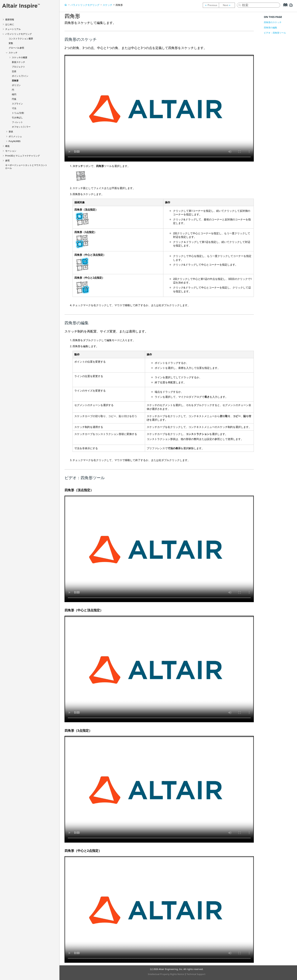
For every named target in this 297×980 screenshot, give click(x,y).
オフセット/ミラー (21, 127)
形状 (11, 131)
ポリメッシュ (15, 136)
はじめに (10, 24)
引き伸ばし (17, 117)
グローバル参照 (16, 48)
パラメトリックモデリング (18, 34)
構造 (7, 146)
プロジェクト (18, 67)
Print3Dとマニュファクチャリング (23, 156)
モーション (11, 151)
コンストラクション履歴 (21, 38)
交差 (14, 71)
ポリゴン (16, 85)
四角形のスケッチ (273, 22)
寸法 (14, 108)
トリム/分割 (18, 113)
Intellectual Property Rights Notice (166, 974)
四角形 (15, 80)
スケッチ (13, 53)
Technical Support (196, 974)
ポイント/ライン (20, 76)
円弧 (14, 99)
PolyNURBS (15, 141)
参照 (7, 160)
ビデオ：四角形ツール (275, 33)
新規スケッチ (18, 62)
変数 (11, 43)
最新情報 (10, 19)
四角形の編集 (270, 27)
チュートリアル (13, 29)
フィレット (17, 122)
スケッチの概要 (20, 57)
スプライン (17, 104)
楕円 (14, 94)
